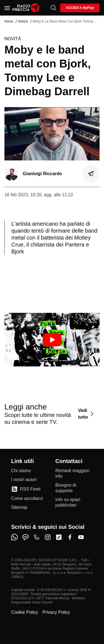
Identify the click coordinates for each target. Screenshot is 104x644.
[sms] (26, 537)
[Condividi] (91, 174)
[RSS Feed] (26, 489)
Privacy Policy (56, 612)
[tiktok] (59, 537)
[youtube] (81, 537)
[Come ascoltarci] (27, 499)
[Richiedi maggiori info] (74, 474)
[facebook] (70, 537)
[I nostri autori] (24, 480)
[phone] (37, 537)
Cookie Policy (25, 612)
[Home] (26, 8)
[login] (80, 8)
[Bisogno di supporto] (74, 488)
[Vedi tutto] (87, 414)
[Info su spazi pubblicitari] (74, 502)
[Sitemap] (19, 507)
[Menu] (7, 8)
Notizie (23, 21)
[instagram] (48, 537)
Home (9, 21)
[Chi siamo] (21, 471)
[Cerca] (54, 8)
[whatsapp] (14, 537)
